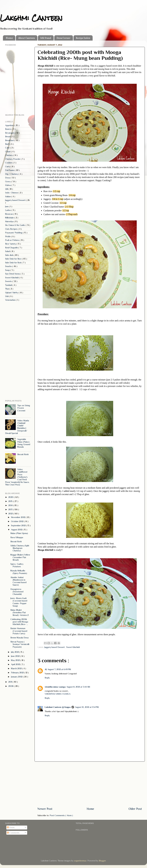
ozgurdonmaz (80, 861)
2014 (11, 505)
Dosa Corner (64, 38)
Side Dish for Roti (13, 263)
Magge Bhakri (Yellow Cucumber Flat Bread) (20, 557)
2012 (11, 514)
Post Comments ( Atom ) (61, 815)
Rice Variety (11, 244)
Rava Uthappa (17, 537)
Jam (7, 206)
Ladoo (8, 210)
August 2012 (17, 530)
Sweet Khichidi (73, 647)
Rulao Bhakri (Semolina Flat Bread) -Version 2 (19, 613)
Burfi (8, 144)
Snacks (9, 266)
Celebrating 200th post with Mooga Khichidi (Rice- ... (19, 622)
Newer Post (45, 809)
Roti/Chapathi (12, 248)
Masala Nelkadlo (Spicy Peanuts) (19, 572)
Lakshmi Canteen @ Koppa (58, 707)
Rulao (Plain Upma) (19, 533)
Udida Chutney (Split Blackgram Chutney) (20, 548)
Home (9, 38)
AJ (46, 669)
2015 (11, 501)
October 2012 (17, 521)
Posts (11, 827)
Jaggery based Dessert (55, 647)
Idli (7, 189)
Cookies (9, 163)
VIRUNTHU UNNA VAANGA (58, 694)
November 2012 (18, 517)
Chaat (8, 151)
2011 (11, 682)
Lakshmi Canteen (31, 18)
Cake (8, 148)
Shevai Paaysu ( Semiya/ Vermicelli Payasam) (20, 644)
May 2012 (16, 660)
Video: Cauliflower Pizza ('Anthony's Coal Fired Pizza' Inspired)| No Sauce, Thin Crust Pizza (17, 477)
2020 (11, 497)
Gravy (8, 181)
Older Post (135, 809)
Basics (8, 129)
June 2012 (16, 656)
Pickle (8, 236)
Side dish (9, 255)
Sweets (9, 281)
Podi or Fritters (12, 240)
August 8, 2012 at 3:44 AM (78, 687)
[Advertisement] (90, 784)
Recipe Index (83, 38)
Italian (8, 196)
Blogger (102, 861)
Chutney (9, 155)
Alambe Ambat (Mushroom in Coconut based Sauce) (18, 581)
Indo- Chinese (12, 193)
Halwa (8, 185)
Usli (7, 296)
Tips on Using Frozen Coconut (24, 408)
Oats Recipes (12, 229)
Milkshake (10, 218)
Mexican (9, 214)
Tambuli (9, 285)
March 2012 (17, 668)
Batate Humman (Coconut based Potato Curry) (19, 631)
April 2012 (16, 664)
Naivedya (10, 221)
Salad (8, 251)
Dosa (8, 178)
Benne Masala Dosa (19, 638)
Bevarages (10, 133)
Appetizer (10, 125)
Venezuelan (11, 300)
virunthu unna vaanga (55, 687)
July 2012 (15, 652)
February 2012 (18, 673)
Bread (8, 137)
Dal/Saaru (10, 170)
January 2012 (17, 677)
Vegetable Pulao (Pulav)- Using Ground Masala (24, 443)
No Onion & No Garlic (15, 225)
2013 (11, 509)
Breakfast (10, 140)
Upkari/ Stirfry (12, 293)
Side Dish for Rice (14, 259)
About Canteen (27, 38)
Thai (7, 289)
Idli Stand (46, 38)
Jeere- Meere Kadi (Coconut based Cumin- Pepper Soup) (19, 602)
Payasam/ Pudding (14, 233)
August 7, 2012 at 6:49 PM (59, 669)
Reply (47, 678)
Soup (8, 270)
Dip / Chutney (12, 174)
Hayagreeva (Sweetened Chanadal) (17, 592)
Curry (8, 166)
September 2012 (19, 525)
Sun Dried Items (13, 274)
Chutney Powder (13, 159)
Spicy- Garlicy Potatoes (17, 565)
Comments (13, 833)
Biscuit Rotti (23, 454)
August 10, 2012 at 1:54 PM (87, 707)
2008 (11, 686)
